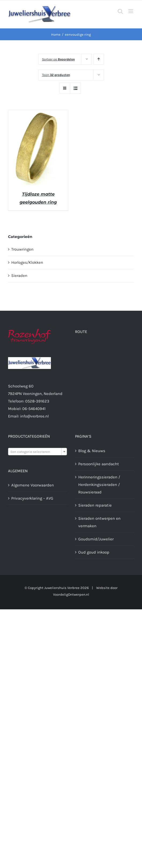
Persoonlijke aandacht (99, 464)
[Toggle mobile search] (120, 11)
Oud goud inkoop (94, 552)
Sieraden (19, 276)
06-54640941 (34, 409)
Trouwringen (22, 249)
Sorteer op (58, 59)
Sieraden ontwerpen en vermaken (99, 522)
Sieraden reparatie (95, 505)
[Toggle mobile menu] (131, 11)
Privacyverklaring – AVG (32, 498)
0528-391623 (37, 401)
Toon (56, 75)
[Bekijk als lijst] (75, 88)
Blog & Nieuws (92, 451)
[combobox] (38, 452)
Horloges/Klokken (27, 262)
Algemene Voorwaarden (33, 485)
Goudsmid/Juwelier (96, 539)
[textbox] (38, 452)
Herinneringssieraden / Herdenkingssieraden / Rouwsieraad (99, 485)
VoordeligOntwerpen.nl (71, 594)
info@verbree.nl (34, 416)
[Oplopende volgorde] (99, 59)
